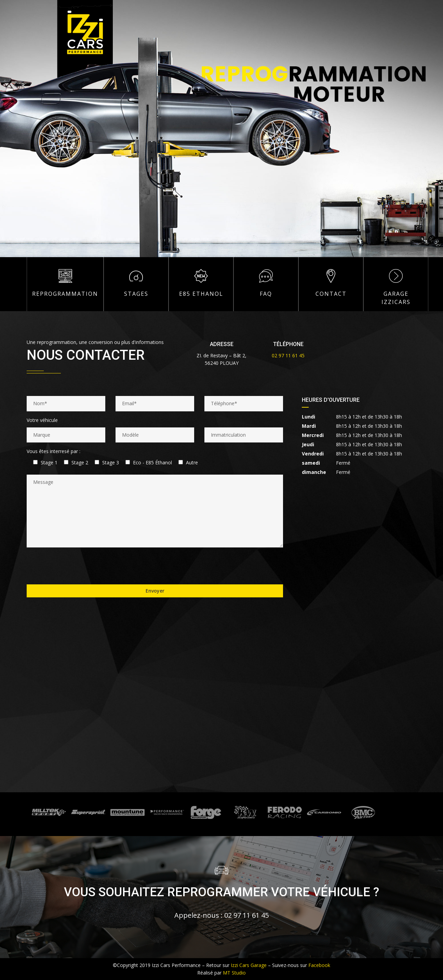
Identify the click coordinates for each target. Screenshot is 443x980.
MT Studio (234, 973)
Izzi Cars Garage (249, 965)
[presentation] (79, 566)
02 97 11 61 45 (288, 355)
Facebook (319, 965)
